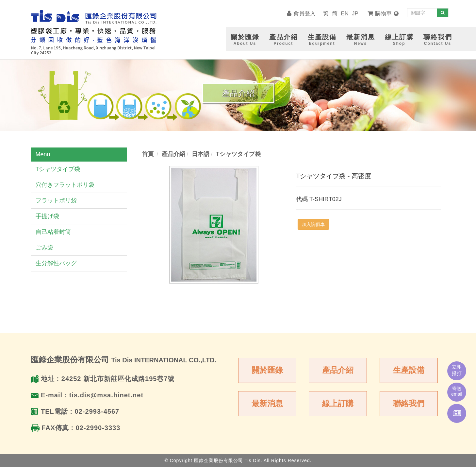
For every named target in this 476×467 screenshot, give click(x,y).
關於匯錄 (267, 370)
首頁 (148, 154)
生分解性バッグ (56, 263)
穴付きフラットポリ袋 (65, 185)
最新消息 (267, 403)
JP (355, 14)
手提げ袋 (47, 216)
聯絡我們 (409, 403)
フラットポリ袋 (56, 200)
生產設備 (409, 370)
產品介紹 (338, 370)
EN (345, 14)
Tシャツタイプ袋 (58, 169)
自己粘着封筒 (53, 232)
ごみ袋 (44, 248)
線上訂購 (338, 403)
